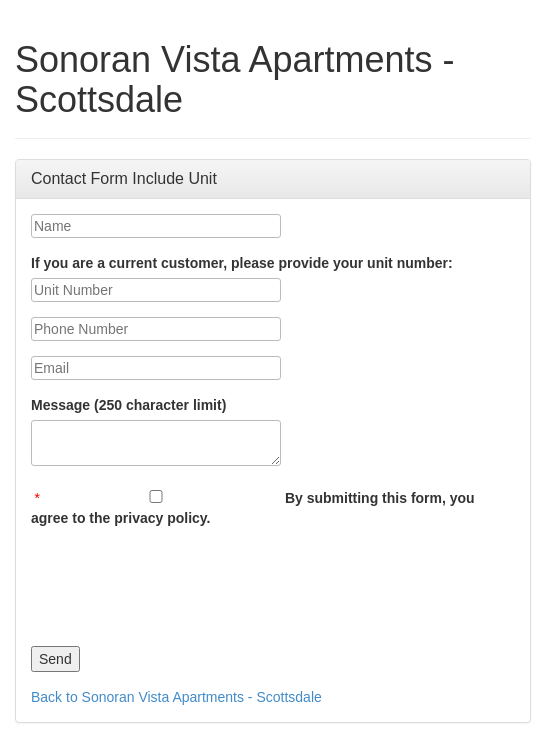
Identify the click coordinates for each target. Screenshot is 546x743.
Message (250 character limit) (128, 405)
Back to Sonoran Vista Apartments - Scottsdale (176, 697)
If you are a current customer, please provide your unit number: (242, 263)
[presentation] (183, 582)
